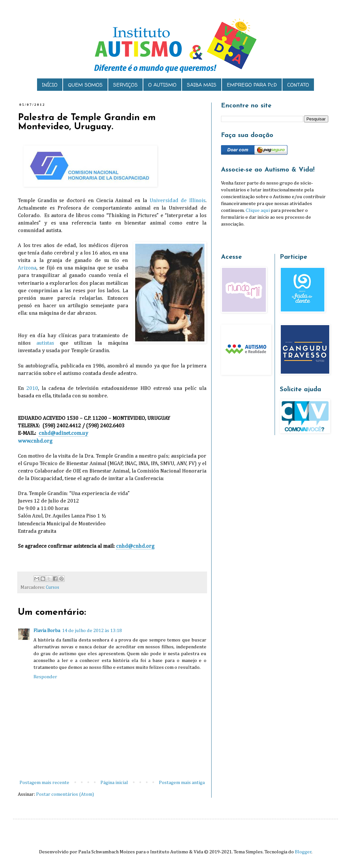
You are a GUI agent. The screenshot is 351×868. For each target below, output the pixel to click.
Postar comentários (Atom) (65, 794)
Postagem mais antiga (182, 783)
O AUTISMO (162, 85)
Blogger (303, 852)
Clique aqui (258, 210)
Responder (45, 677)
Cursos (52, 587)
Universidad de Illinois (177, 201)
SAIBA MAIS (202, 85)
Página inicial (114, 783)
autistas (45, 343)
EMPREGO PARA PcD (252, 85)
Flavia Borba (47, 631)
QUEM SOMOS (85, 85)
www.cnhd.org (35, 441)
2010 (32, 388)
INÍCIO (50, 85)
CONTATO (298, 85)
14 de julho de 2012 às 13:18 (92, 631)
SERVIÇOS (125, 85)
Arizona (27, 268)
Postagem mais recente (44, 783)
